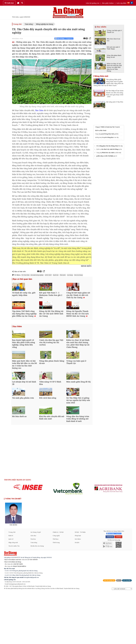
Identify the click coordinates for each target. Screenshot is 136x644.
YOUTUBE (118, 589)
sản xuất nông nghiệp (37, 275)
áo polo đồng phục (108, 137)
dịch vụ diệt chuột (101, 130)
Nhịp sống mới (13, 595)
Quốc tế (11, 591)
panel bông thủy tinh (107, 134)
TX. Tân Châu (25, 275)
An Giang (70, 275)
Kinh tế (11, 588)
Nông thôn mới (101, 76)
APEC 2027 (48, 275)
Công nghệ (56, 588)
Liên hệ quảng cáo (93, 3)
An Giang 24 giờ (36, 584)
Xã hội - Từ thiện (80, 584)
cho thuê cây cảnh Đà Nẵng (110, 149)
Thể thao (56, 591)
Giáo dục (33, 588)
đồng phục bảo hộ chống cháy (109, 146)
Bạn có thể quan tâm (23, 279)
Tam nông (29, 24)
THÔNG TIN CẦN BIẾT (13, 551)
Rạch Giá (56, 275)
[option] (28, 539)
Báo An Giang (78, 275)
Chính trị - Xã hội (58, 584)
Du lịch (77, 595)
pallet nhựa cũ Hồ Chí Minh (105, 156)
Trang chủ (17, 24)
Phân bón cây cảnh (108, 153)
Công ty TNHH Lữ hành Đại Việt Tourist (108, 127)
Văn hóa (33, 591)
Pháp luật (78, 588)
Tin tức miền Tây (14, 598)
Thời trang (56, 595)
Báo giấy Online (108, 3)
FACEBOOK (110, 589)
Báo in (119, 632)
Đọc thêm (17, 342)
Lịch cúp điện (121, 3)
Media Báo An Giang (37, 598)
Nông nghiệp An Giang (45, 24)
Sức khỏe (78, 591)
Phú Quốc (63, 275)
